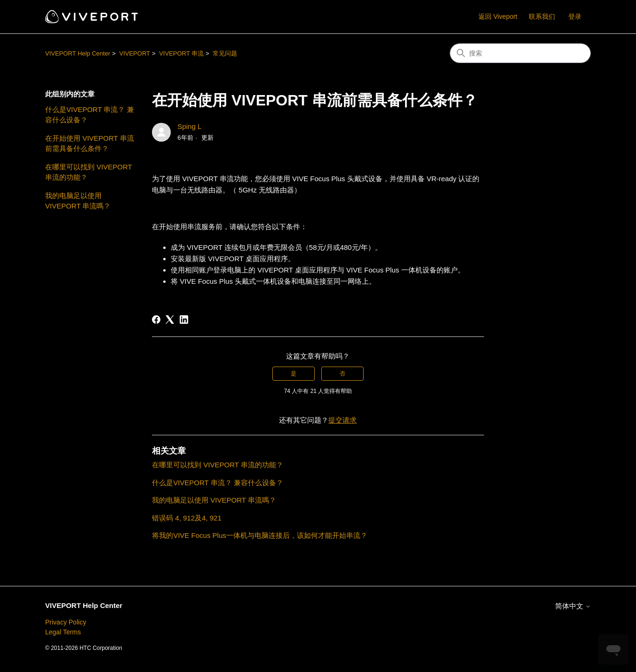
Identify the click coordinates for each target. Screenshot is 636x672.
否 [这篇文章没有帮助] (342, 374)
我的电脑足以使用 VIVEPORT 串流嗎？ (78, 201)
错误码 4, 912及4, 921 (187, 518)
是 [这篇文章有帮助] (294, 374)
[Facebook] (156, 320)
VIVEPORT (135, 53)
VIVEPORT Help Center (78, 53)
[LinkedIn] (184, 320)
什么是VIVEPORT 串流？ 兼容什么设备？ (90, 115)
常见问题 (225, 53)
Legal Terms (63, 632)
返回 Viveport (498, 16)
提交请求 (342, 420)
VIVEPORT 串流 (181, 53)
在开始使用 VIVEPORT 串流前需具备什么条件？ (90, 144)
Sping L (189, 126)
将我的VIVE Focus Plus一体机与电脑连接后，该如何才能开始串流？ (260, 535)
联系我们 (542, 16)
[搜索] (520, 53)
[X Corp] (170, 320)
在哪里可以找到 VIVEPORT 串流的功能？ (88, 172)
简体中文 (573, 606)
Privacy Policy (66, 622)
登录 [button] (575, 16)
